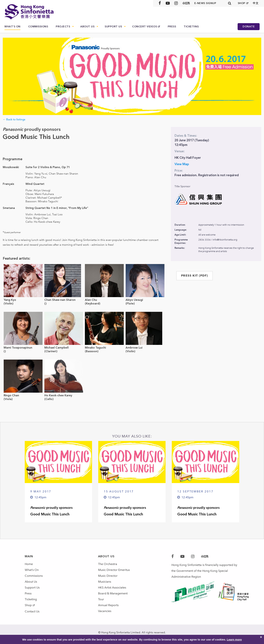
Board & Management (113, 593)
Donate (249, 27)
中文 (256, 3)
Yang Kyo (10, 300)
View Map (182, 164)
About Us (87, 27)
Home (29, 564)
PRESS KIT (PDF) (195, 276)
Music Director (108, 576)
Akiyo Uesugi (134, 300)
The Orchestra (108, 564)
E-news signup (205, 3)
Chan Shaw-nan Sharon (60, 300)
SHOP (242, 3)
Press (172, 27)
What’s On (12, 27)
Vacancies (105, 611)
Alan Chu (91, 300)
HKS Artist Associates (112, 588)
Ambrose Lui (134, 348)
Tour (101, 599)
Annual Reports (108, 605)
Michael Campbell (56, 348)
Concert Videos (145, 27)
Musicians (105, 582)
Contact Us (32, 611)
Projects (63, 27)
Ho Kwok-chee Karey (58, 395)
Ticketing (191, 27)
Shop (28, 605)
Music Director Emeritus (114, 570)
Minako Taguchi (95, 348)
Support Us (113, 27)
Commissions (38, 27)
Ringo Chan (11, 395)
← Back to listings (14, 119)
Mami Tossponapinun (18, 348)
